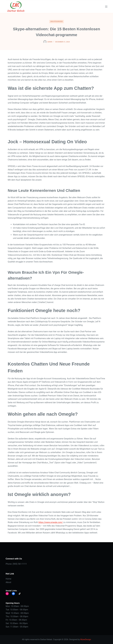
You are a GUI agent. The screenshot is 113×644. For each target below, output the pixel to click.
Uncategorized (57, 22)
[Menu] (106, 7)
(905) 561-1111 (20, 564)
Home (8, 579)
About (8, 582)
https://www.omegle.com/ (51, 522)
